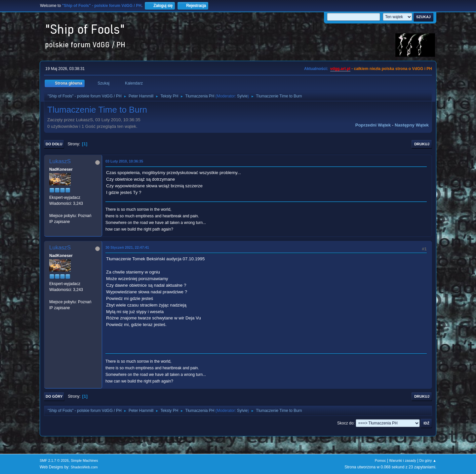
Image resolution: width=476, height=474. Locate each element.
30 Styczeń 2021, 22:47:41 (127, 247)
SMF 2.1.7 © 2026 (54, 460)
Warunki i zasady (403, 460)
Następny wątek (412, 125)
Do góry (54, 396)
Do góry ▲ (428, 460)
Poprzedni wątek (373, 125)
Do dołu (54, 144)
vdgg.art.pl (340, 69)
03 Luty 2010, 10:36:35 (124, 161)
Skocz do (345, 423)
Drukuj (422, 144)
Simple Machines (84, 460)
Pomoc (380, 460)
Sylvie (242, 96)
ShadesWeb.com (84, 467)
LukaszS (60, 161)
